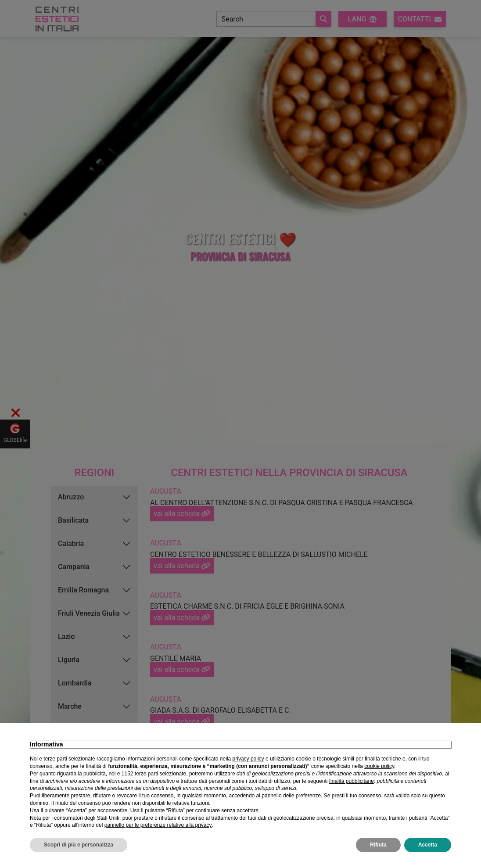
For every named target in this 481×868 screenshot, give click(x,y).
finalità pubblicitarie (352, 781)
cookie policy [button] (379, 766)
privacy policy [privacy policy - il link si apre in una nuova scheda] (248, 759)
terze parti (146, 774)
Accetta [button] (428, 845)
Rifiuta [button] (378, 845)
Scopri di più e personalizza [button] (79, 845)
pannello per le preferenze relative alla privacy (158, 825)
